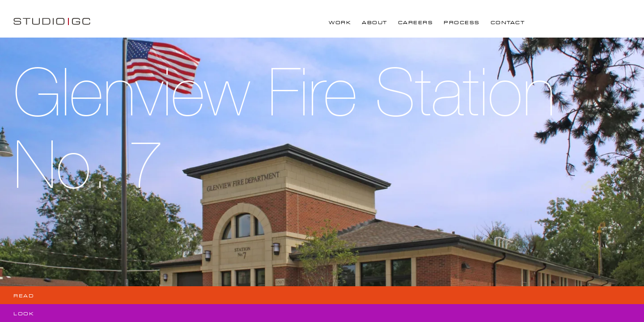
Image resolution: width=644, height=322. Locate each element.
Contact (508, 23)
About (375, 23)
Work (340, 23)
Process (462, 23)
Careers (416, 23)
